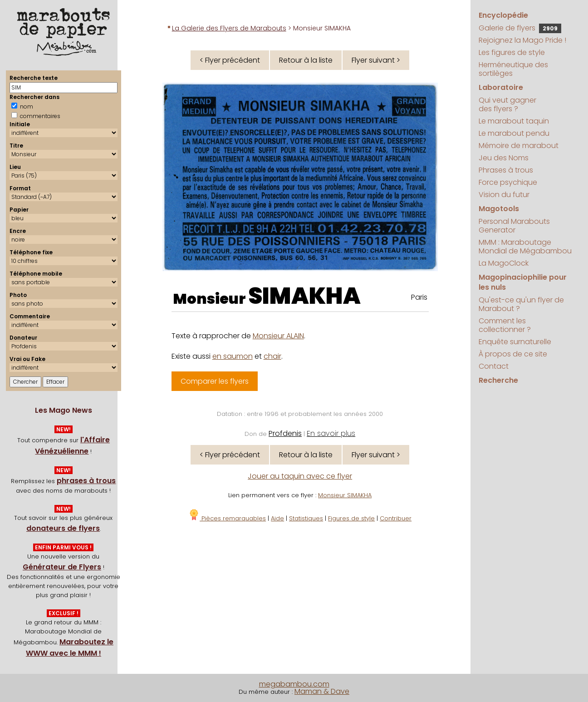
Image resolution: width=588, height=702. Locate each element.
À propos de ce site (513, 354)
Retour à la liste (306, 60)
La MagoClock (504, 263)
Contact (494, 366)
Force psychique (508, 182)
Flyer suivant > (376, 60)
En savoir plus (331, 433)
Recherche (498, 380)
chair (272, 356)
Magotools (499, 209)
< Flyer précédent (230, 60)
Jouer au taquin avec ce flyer (300, 476)
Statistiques (306, 518)
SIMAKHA (304, 296)
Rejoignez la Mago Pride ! (522, 40)
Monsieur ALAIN (278, 336)
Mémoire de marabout (519, 146)
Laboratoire (501, 87)
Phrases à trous (506, 170)
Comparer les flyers (215, 381)
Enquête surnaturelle (515, 342)
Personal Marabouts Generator (514, 226)
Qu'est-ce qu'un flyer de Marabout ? (521, 304)
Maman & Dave (322, 691)
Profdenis (285, 433)
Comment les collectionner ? (505, 325)
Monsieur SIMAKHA (345, 495)
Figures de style (351, 518)
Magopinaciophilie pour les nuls (523, 282)
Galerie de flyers (520, 28)
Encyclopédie (503, 15)
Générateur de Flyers (62, 567)
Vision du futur (504, 195)
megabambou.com (294, 684)
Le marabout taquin (514, 121)
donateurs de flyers (63, 528)
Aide (277, 518)
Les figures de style (512, 52)
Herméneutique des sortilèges (513, 69)
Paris (419, 297)
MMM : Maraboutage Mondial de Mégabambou (525, 247)
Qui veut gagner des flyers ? (507, 104)
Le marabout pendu (514, 133)
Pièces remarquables (227, 518)
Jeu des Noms (504, 158)
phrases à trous (86, 481)
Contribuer (396, 518)
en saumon (233, 356)
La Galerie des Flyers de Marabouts (229, 28)
